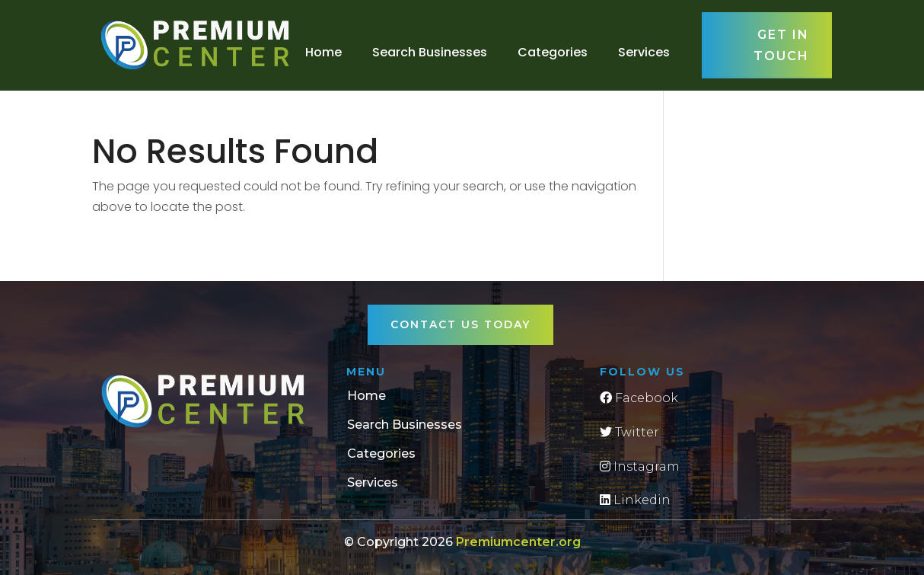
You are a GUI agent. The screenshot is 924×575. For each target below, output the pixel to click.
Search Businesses (430, 52)
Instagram (640, 466)
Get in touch (781, 45)
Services (644, 52)
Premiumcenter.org (518, 542)
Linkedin (635, 500)
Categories (553, 52)
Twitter (629, 432)
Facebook (639, 398)
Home (323, 52)
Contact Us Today (460, 324)
